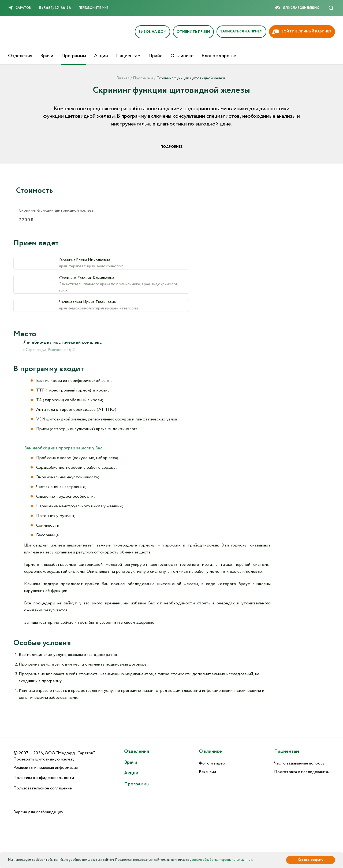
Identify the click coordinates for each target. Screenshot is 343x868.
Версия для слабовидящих (38, 812)
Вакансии (207, 772)
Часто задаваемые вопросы (300, 763)
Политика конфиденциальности (44, 778)
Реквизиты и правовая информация (46, 768)
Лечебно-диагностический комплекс (65, 350)
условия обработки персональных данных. (221, 860)
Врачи (47, 56)
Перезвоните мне (94, 8)
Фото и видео (212, 763)
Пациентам (128, 56)
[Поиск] (331, 8)
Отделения (20, 56)
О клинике (182, 56)
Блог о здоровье (219, 56)
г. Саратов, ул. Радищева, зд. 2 (49, 358)
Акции (101, 56)
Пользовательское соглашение (43, 788)
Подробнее (171, 147)
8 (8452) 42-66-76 (55, 8)
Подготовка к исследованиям (302, 772)
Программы (74, 56)
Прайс (155, 56)
